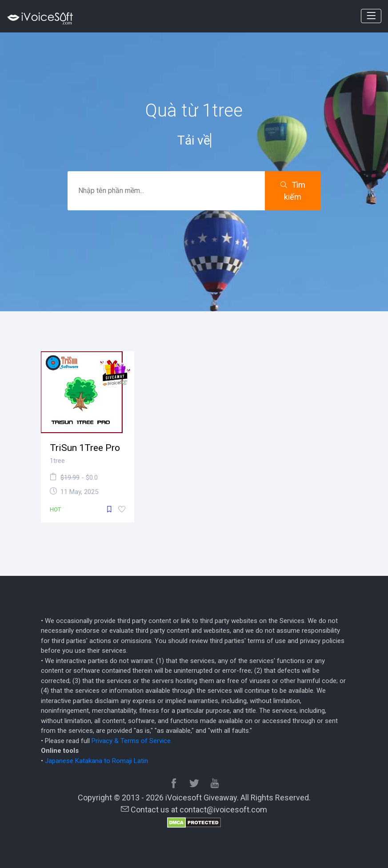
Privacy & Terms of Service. (132, 741)
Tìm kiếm (293, 191)
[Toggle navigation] (371, 16)
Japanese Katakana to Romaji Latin (96, 761)
